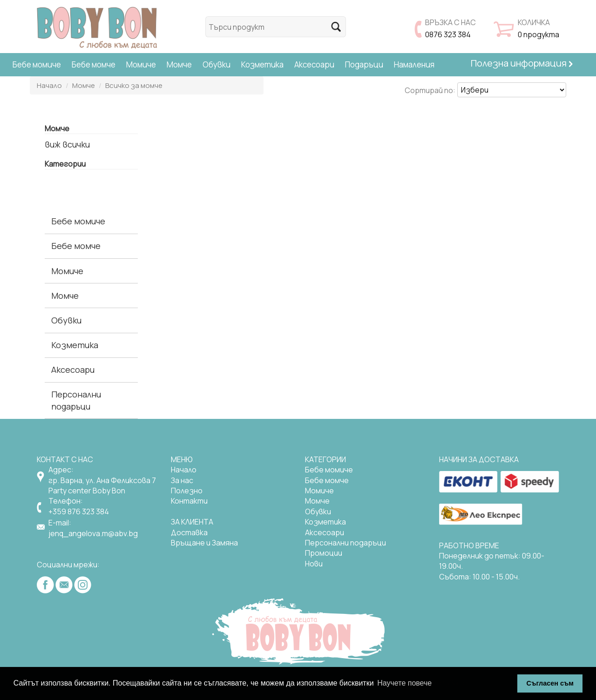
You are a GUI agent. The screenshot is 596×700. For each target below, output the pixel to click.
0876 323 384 (448, 34)
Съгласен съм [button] (550, 683)
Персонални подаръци (76, 400)
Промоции (324, 553)
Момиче (141, 64)
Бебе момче (94, 64)
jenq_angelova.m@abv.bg (93, 533)
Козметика (262, 64)
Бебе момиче (37, 64)
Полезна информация (522, 63)
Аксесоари (314, 64)
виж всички (67, 144)
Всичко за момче (134, 85)
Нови (314, 564)
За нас (182, 480)
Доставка (189, 532)
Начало (49, 85)
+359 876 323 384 (79, 512)
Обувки (217, 64)
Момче (179, 64)
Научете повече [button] (404, 683)
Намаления (414, 64)
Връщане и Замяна (204, 543)
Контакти (189, 501)
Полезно (187, 491)
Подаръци (364, 64)
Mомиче (319, 491)
